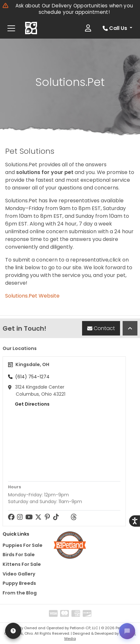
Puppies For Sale (23, 545)
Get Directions (29, 404)
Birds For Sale (19, 555)
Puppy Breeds (19, 583)
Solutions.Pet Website (32, 296)
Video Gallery (19, 574)
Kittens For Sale (22, 564)
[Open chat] (127, 631)
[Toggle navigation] (11, 28)
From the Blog (20, 593)
